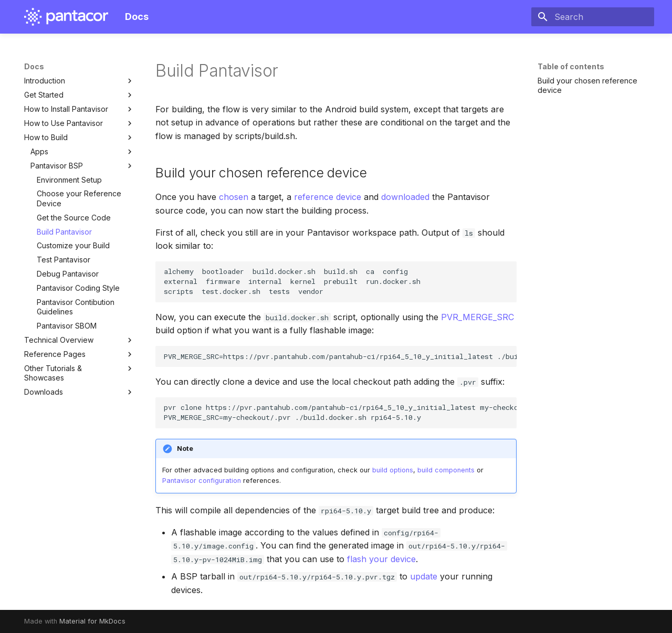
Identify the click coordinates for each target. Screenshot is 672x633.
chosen (234, 197)
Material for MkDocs (92, 621)
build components (446, 470)
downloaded (405, 197)
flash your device (381, 559)
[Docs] (66, 17)
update (424, 576)
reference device (328, 197)
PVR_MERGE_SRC (477, 317)
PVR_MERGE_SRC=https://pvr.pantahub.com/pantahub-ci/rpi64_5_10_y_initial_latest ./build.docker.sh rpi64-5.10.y (340, 356)
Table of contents (571, 66)
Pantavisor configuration (202, 481)
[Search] (593, 17)
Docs (34, 66)
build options (393, 470)
